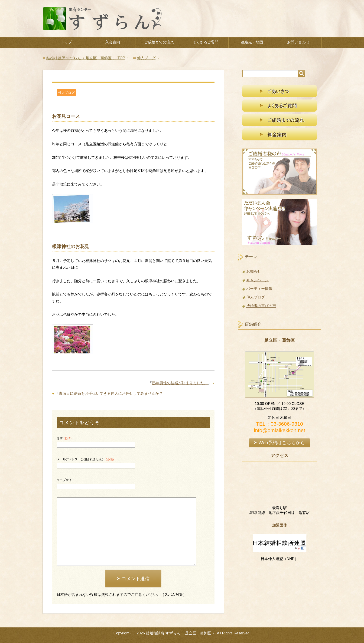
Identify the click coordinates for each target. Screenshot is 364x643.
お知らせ (254, 271)
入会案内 (113, 42)
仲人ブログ (66, 93)
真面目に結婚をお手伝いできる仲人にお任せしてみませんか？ (111, 393)
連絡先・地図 (252, 42)
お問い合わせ (298, 42)
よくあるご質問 (205, 42)
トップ (66, 42)
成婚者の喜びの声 (261, 306)
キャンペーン (257, 280)
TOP (86, 58)
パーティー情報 (259, 289)
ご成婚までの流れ (159, 42)
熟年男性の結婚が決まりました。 (180, 383)
